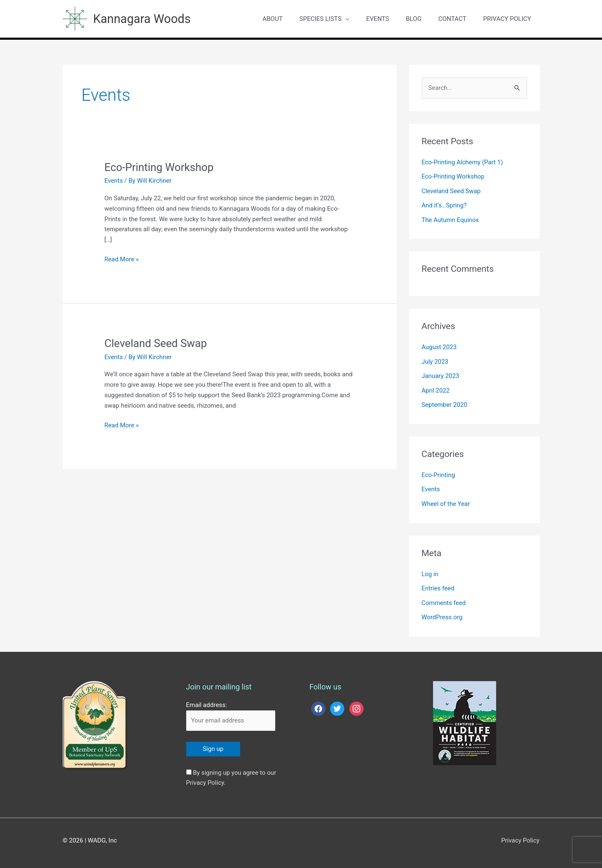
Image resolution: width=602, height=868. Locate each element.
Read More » (122, 258)
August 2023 (439, 345)
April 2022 (436, 387)
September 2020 (445, 401)
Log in (430, 569)
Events (114, 180)
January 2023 (441, 373)
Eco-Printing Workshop (160, 166)
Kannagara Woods (144, 18)
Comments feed (444, 597)
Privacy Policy (520, 834)
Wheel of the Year (446, 499)
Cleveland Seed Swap (156, 342)
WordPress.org (442, 611)
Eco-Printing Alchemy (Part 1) (463, 161)
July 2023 (435, 359)
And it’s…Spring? (444, 204)
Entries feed (438, 583)
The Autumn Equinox (451, 218)
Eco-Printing (439, 471)
